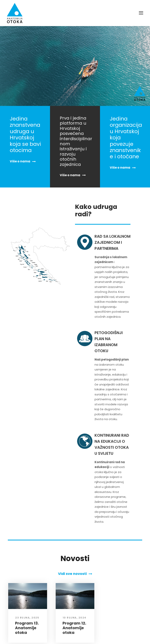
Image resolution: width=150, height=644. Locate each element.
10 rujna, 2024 (74, 587)
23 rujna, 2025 (26, 587)
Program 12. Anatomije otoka (74, 597)
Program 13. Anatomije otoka (26, 597)
